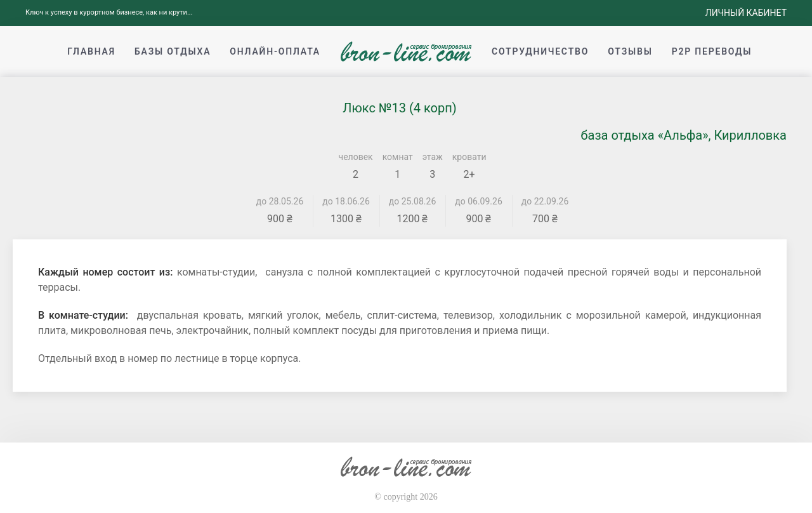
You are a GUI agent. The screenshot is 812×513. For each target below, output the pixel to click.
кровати (469, 157)
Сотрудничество (540, 51)
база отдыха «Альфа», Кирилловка (684, 135)
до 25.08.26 (413, 201)
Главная (91, 51)
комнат (398, 157)
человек (356, 157)
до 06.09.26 (479, 201)
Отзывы (630, 51)
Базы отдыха (173, 51)
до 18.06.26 (346, 201)
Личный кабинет (746, 13)
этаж (433, 157)
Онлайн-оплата (275, 51)
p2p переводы (712, 51)
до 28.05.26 (280, 201)
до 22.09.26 (545, 201)
